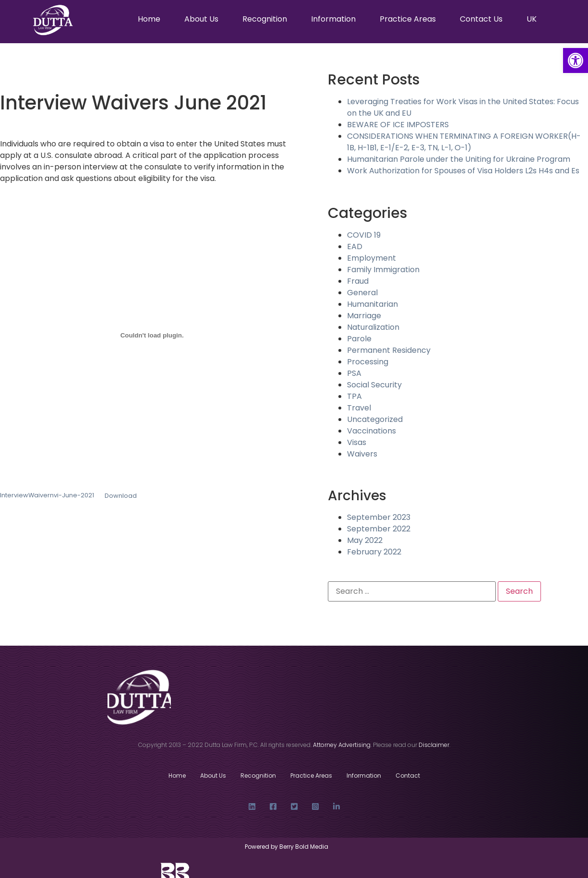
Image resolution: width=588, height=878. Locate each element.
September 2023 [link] (379, 517)
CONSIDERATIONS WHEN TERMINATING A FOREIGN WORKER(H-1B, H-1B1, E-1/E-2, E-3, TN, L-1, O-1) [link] (464, 142)
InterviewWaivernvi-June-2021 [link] (47, 496)
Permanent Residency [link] (389, 350)
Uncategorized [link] (375, 419)
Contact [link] (408, 776)
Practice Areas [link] (408, 19)
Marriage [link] (364, 316)
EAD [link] (355, 247)
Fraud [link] (358, 281)
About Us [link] (201, 19)
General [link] (362, 293)
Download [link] (121, 496)
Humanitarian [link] (372, 304)
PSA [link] (354, 373)
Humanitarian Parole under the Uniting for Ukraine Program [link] (459, 159)
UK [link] (532, 19)
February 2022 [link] (374, 552)
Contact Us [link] (481, 19)
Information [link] (333, 19)
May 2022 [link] (365, 540)
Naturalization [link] (373, 327)
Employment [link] (372, 258)
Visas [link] (357, 442)
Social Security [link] (374, 385)
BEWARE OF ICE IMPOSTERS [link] (398, 125)
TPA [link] (354, 396)
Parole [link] (359, 339)
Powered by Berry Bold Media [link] (287, 847)
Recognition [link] (265, 19)
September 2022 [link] (379, 529)
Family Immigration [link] (383, 270)
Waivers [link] (362, 454)
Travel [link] (359, 408)
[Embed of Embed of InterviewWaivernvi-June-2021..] (152, 335)
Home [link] (149, 19)
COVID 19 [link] (364, 235)
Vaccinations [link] (372, 431)
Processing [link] (368, 362)
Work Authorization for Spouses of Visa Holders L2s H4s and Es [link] (463, 171)
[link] (576, 60)
